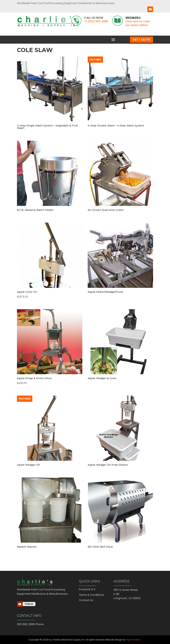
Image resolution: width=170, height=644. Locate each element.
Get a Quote (142, 40)
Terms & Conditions (91, 595)
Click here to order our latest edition (138, 23)
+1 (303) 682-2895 (96, 21)
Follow (29, 604)
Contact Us (86, 600)
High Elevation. (134, 640)
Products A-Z (87, 589)
